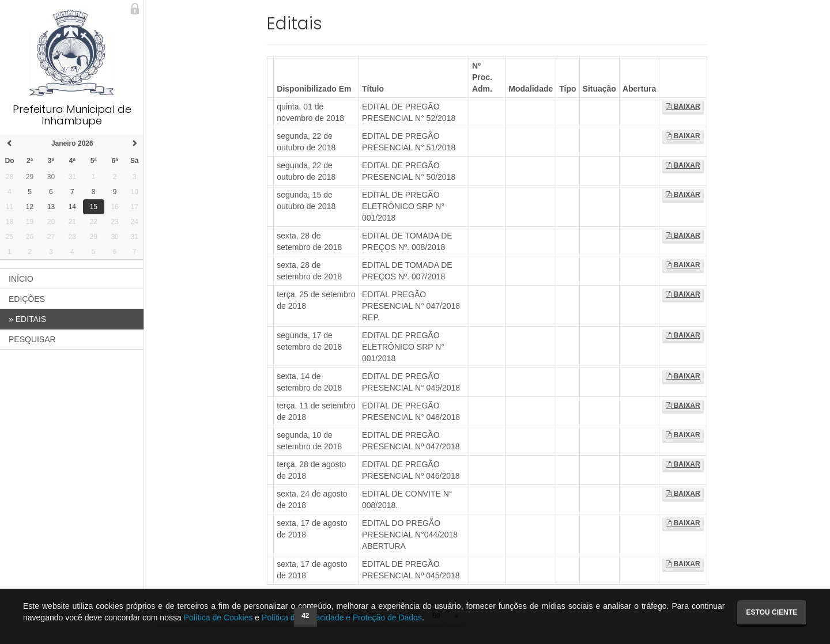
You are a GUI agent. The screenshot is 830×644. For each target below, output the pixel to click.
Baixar (683, 107)
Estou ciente (772, 612)
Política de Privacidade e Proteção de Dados (342, 618)
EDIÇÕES (27, 299)
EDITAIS (27, 319)
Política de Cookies (218, 618)
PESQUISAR (32, 339)
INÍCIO (21, 279)
